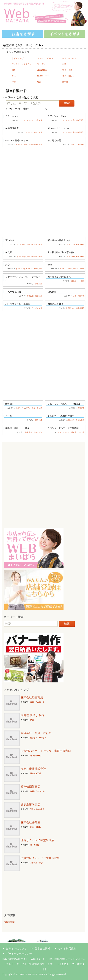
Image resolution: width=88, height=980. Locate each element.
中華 (64, 64)
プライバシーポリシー (19, 954)
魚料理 (65, 82)
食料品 (82, 245)
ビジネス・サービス (38, 738)
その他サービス (36, 756)
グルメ (69, 245)
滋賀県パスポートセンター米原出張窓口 (46, 751)
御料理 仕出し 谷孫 (33, 715)
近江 (83, 120)
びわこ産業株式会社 (33, 769)
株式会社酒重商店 (32, 697)
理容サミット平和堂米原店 (37, 840)
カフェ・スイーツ (45, 58)
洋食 (14, 82)
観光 (78, 245)
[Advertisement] (44, 192)
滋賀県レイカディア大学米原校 (40, 858)
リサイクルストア (37, 809)
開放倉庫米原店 (30, 805)
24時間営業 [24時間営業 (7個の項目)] (9, 922)
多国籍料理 (42, 70)
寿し (14, 76)
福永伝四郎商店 (30, 787)
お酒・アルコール (37, 702)
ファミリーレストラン (22, 64)
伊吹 (83, 145)
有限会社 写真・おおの (36, 733)
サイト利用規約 (67, 949)
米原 (41, 120)
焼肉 (39, 82)
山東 (41, 408)
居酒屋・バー (43, 76)
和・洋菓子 (77, 120)
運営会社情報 (42, 949)
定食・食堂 (67, 70)
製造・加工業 (35, 773)
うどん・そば (18, 58)
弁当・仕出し (68, 76)
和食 (14, 70)
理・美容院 (35, 845)
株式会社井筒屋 (30, 822)
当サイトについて (16, 949)
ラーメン (41, 64)
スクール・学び (36, 863)
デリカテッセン (69, 58)
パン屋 (36, 120)
